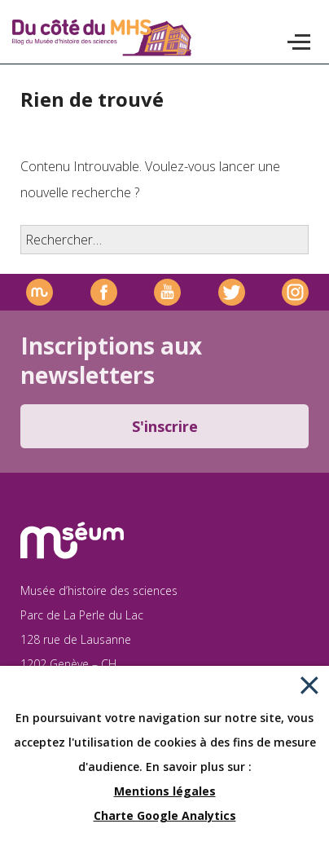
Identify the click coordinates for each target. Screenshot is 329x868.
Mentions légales (165, 791)
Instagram (295, 292)
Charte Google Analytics (165, 815)
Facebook (104, 292)
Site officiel (39, 292)
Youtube (167, 292)
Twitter (232, 292)
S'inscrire (165, 426)
